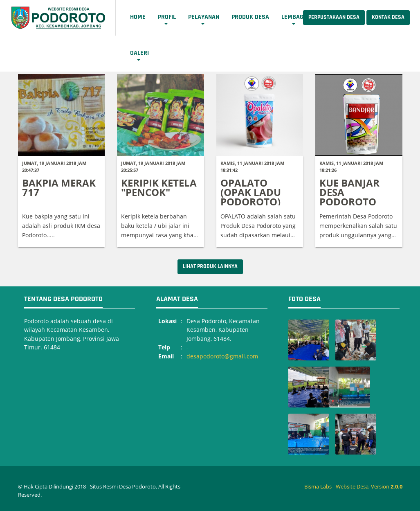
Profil (167, 17)
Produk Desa (250, 17)
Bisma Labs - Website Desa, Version (353, 486)
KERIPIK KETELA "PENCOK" (159, 187)
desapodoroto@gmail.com (222, 356)
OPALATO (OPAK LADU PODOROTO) (251, 192)
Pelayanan (204, 17)
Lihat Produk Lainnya (210, 266)
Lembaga (294, 17)
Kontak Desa (388, 17)
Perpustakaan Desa (334, 17)
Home (138, 17)
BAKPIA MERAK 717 (59, 187)
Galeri (139, 53)
